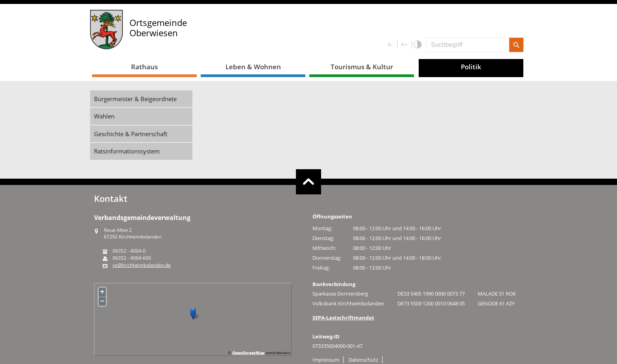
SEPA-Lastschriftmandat (343, 318)
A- (390, 44)
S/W (417, 45)
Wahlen (104, 116)
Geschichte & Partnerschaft (131, 134)
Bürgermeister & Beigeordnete (135, 99)
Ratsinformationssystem (127, 151)
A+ (404, 44)
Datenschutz (363, 360)
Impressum (326, 360)
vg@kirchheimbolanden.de (142, 265)
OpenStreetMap (248, 353)
